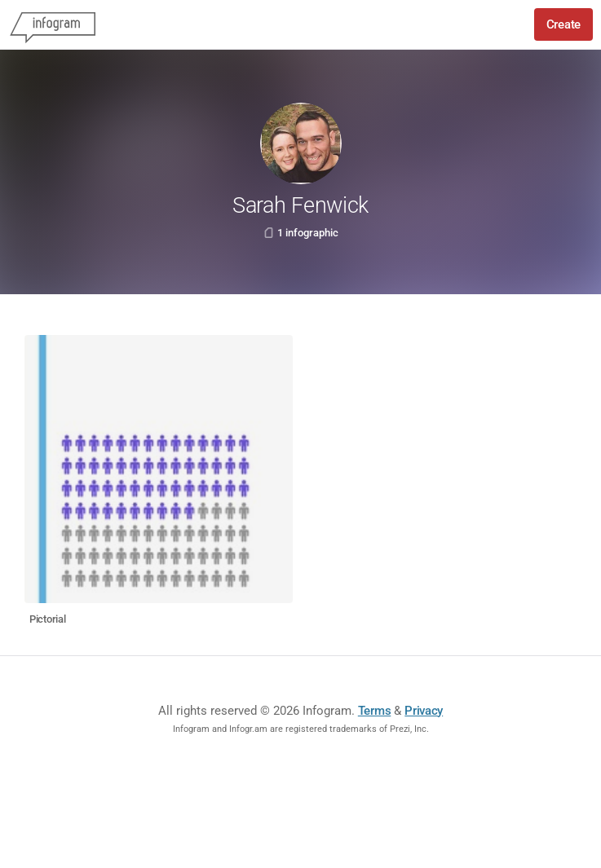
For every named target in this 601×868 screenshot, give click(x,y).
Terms (375, 711)
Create (563, 24)
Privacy (424, 711)
